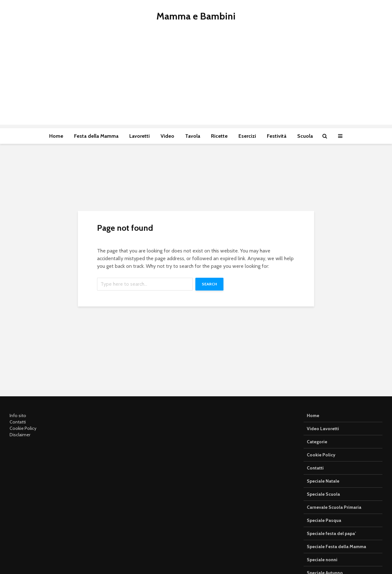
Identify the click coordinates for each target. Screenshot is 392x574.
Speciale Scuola (323, 494)
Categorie (317, 442)
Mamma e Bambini (196, 16)
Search (209, 284)
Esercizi (247, 136)
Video (167, 136)
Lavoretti (139, 136)
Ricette (219, 136)
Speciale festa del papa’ (331, 533)
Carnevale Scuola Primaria (334, 507)
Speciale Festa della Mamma (336, 547)
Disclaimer (20, 435)
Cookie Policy (23, 428)
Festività (277, 136)
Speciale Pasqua (324, 520)
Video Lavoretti (323, 429)
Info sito (18, 415)
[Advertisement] (196, 80)
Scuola (305, 136)
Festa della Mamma (96, 136)
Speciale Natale (323, 481)
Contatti (18, 422)
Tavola (193, 136)
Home (56, 136)
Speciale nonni (322, 560)
